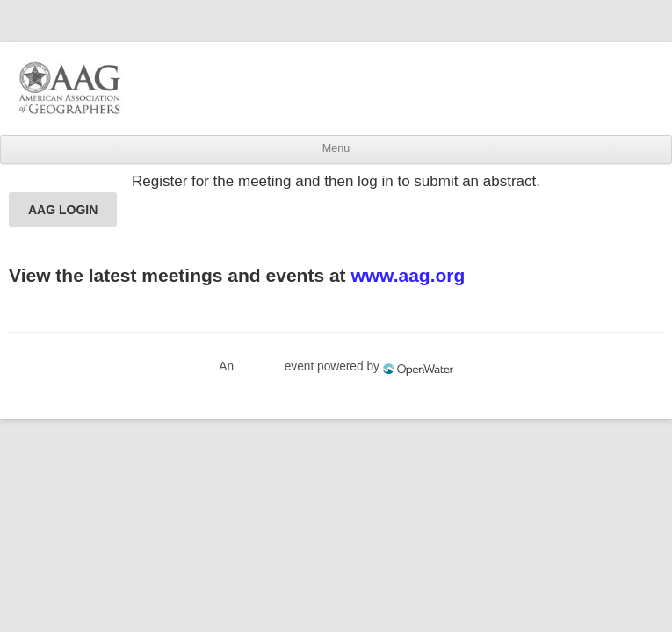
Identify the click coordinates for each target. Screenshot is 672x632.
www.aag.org (408, 275)
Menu (336, 148)
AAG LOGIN (63, 210)
